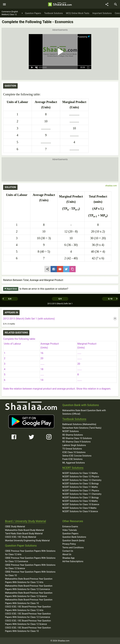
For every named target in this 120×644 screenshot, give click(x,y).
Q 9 (60, 299)
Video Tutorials (70, 530)
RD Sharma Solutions (73, 435)
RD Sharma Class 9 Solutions (76, 442)
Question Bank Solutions (74, 537)
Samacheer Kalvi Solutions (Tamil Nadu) (82, 428)
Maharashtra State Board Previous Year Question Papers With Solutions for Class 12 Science (29, 595)
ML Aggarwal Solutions (74, 463)
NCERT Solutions (71, 431)
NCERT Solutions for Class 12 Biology (81, 484)
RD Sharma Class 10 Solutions (77, 438)
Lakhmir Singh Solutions (74, 445)
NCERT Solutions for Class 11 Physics (81, 491)
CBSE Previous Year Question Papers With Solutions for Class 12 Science (30, 567)
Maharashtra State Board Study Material (24, 530)
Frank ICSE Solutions (72, 459)
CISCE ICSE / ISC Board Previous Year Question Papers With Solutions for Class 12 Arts (28, 608)
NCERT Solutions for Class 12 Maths (80, 473)
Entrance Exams (70, 526)
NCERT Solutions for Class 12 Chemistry (82, 480)
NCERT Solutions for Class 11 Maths (80, 487)
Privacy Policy (69, 544)
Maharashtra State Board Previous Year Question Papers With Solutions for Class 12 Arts (29, 581)
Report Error (11, 289)
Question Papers (70, 534)
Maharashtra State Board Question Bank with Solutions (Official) (84, 412)
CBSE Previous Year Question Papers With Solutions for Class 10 (30, 573)
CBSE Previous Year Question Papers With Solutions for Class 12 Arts (30, 553)
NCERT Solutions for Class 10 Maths (80, 501)
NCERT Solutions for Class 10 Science (81, 504)
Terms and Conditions (73, 548)
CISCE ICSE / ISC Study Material (20, 537)
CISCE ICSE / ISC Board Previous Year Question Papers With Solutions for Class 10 (28, 629)
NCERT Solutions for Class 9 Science (80, 511)
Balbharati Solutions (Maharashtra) (79, 424)
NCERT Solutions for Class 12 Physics (81, 477)
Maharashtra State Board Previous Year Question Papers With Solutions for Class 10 (29, 601)
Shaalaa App (68, 558)
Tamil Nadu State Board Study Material (24, 534)
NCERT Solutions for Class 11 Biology (81, 498)
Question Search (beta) (74, 541)
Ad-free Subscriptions (73, 561)
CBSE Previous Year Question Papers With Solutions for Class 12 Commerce (30, 560)
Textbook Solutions (74, 419)
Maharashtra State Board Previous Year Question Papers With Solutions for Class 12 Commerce (29, 588)
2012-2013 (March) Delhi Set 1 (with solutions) (29, 319)
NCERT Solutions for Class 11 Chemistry (82, 494)
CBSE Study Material (15, 526)
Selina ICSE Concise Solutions (77, 456)
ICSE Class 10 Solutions (74, 452)
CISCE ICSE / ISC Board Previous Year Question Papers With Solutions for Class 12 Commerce (28, 615)
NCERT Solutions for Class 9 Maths (79, 508)
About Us (67, 554)
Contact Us (68, 551)
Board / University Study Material (25, 521)
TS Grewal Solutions (72, 449)
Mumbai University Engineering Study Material (27, 541)
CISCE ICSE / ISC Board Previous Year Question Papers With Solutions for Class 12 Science (28, 622)
